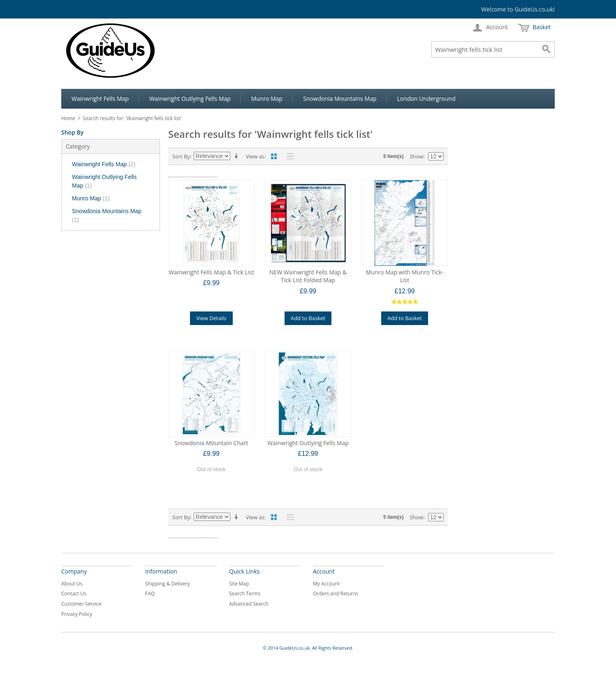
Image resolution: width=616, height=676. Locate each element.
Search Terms (245, 594)
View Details (211, 318)
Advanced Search (249, 604)
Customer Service (81, 604)
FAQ (150, 594)
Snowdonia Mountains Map (340, 99)
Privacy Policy (77, 614)
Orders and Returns (336, 594)
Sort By (181, 156)
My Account (326, 584)
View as (255, 156)
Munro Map (267, 99)
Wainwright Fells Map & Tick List (211, 272)
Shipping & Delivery (168, 584)
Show (416, 156)
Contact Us (74, 594)
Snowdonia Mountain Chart (212, 443)
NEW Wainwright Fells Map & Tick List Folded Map (308, 276)
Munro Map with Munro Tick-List (404, 276)
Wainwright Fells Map (100, 99)
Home (68, 118)
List (288, 156)
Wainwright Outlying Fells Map (190, 99)
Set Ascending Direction (238, 156)
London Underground (426, 99)
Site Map (239, 584)
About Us (72, 584)
